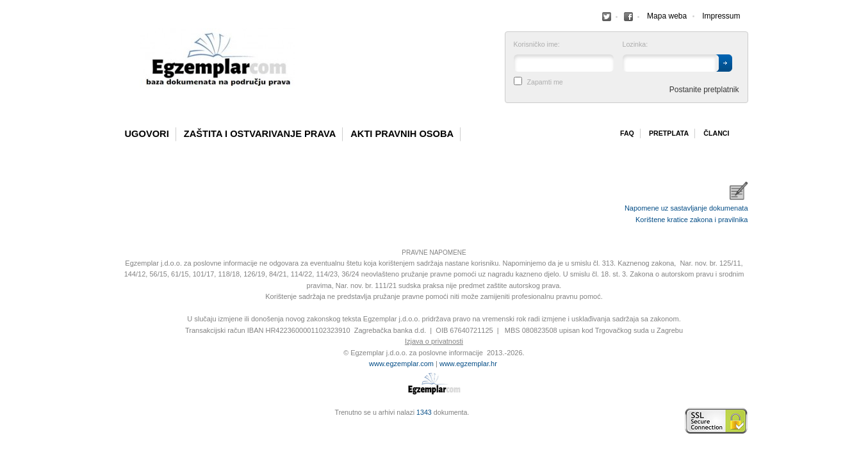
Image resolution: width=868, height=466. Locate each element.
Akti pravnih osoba (402, 134)
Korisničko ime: (537, 44)
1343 (424, 412)
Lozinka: (635, 44)
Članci (716, 133)
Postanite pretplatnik (704, 90)
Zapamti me (545, 82)
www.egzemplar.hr (468, 364)
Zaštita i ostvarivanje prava (260, 134)
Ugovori (147, 134)
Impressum (721, 16)
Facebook (607, 17)
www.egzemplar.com (401, 364)
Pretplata (669, 133)
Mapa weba (667, 16)
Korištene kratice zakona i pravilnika (692, 220)
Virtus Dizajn (124, 428)
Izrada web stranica (124, 421)
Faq (627, 133)
